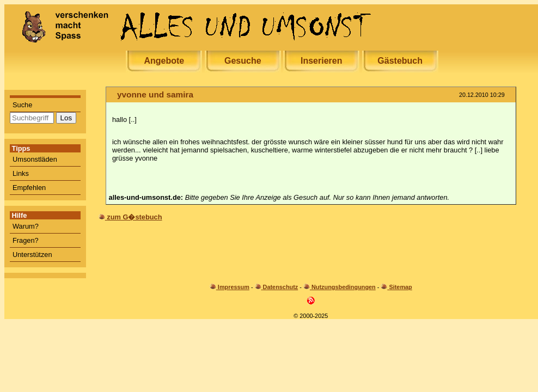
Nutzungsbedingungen (344, 287)
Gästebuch (400, 61)
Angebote (164, 61)
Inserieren (321, 61)
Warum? (26, 226)
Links (21, 173)
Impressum (234, 287)
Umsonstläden (35, 159)
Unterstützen (32, 255)
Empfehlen (29, 188)
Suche (22, 105)
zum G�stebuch (134, 217)
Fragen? (26, 240)
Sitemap (400, 287)
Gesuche (243, 61)
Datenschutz (281, 287)
